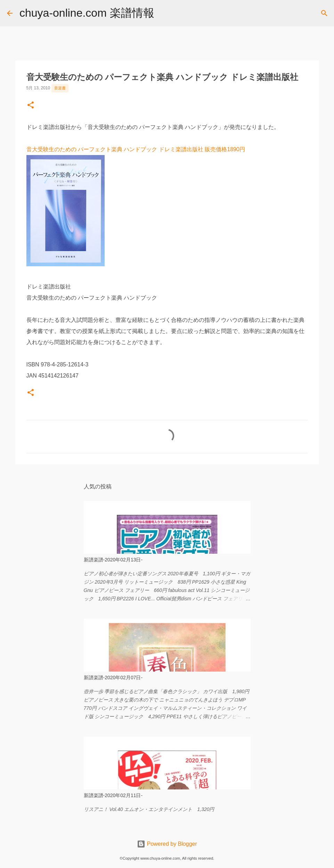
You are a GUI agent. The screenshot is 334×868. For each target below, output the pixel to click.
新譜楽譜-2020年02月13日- (113, 560)
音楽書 (60, 88)
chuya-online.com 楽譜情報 (87, 13)
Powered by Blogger (167, 844)
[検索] (164, 13)
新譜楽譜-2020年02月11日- (113, 795)
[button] (31, 106)
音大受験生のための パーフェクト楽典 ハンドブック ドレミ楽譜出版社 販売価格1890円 (136, 149)
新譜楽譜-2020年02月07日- (113, 678)
